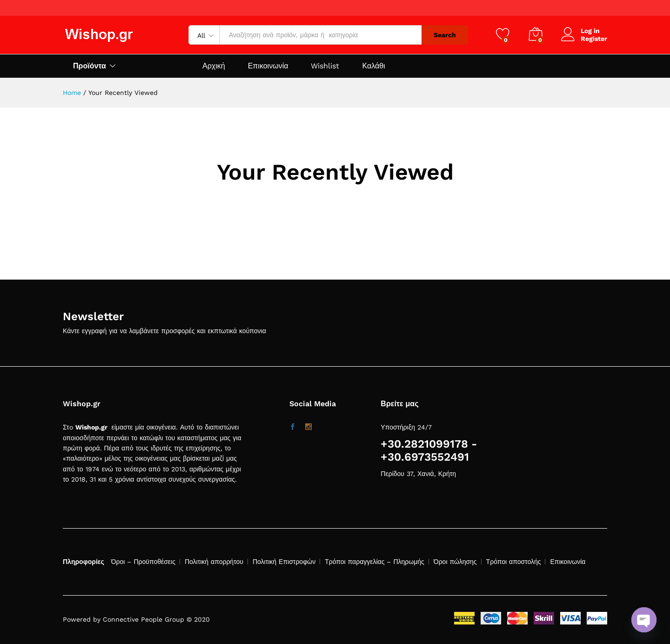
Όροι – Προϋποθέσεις (143, 562)
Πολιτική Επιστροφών (284, 562)
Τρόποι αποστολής (514, 562)
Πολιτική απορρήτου (214, 562)
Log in (580, 31)
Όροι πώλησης (455, 562)
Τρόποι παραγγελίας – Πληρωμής (375, 562)
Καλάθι (373, 66)
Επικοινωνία (268, 66)
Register (594, 39)
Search (445, 35)
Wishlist (325, 66)
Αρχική (214, 66)
